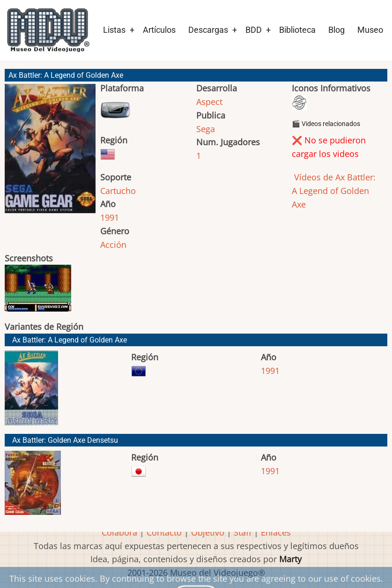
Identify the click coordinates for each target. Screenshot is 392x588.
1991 (110, 217)
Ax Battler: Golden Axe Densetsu (65, 440)
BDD (254, 30)
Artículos (159, 30)
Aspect (209, 102)
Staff (243, 532)
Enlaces (276, 532)
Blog (337, 30)
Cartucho (118, 191)
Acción (113, 245)
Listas (114, 30)
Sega (206, 129)
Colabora (119, 532)
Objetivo (208, 532)
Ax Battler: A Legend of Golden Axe (70, 340)
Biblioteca (297, 30)
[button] (50, 153)
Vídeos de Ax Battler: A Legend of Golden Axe (334, 191)
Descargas (208, 30)
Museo (370, 30)
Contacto (164, 532)
